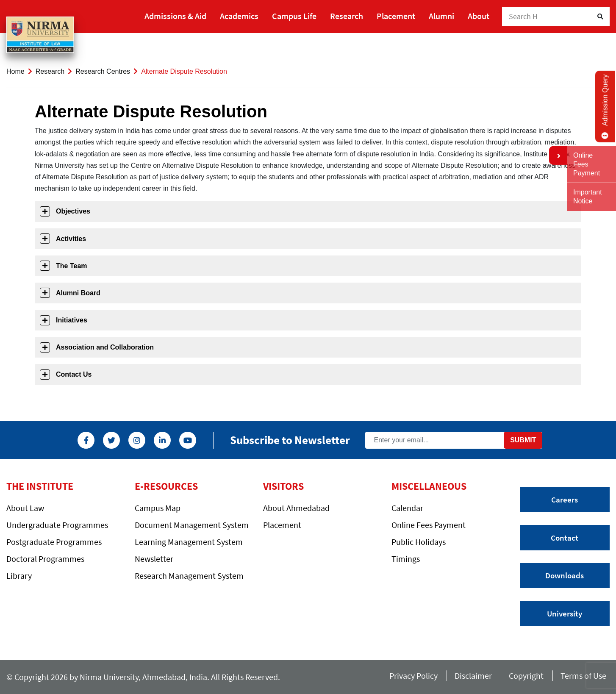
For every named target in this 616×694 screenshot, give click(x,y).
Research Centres (103, 71)
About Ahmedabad (296, 508)
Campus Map (158, 508)
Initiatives (72, 320)
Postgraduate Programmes (54, 542)
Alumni (441, 16)
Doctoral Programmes (45, 559)
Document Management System (192, 525)
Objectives (73, 211)
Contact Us (74, 374)
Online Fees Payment (429, 525)
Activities (71, 239)
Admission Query (605, 107)
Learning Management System (189, 542)
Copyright (526, 676)
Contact (565, 538)
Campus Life (294, 16)
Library (19, 576)
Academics (239, 16)
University (565, 613)
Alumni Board (78, 293)
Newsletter (154, 559)
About (479, 16)
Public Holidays (419, 542)
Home (15, 71)
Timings (406, 559)
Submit (523, 440)
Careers (565, 500)
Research (347, 16)
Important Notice (588, 197)
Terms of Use (585, 676)
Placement (396, 16)
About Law (25, 508)
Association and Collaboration (105, 347)
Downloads (565, 575)
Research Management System (189, 576)
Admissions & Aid (175, 16)
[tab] (308, 211)
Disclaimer (473, 676)
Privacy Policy (413, 676)
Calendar (407, 508)
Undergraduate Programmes (57, 525)
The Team (72, 266)
